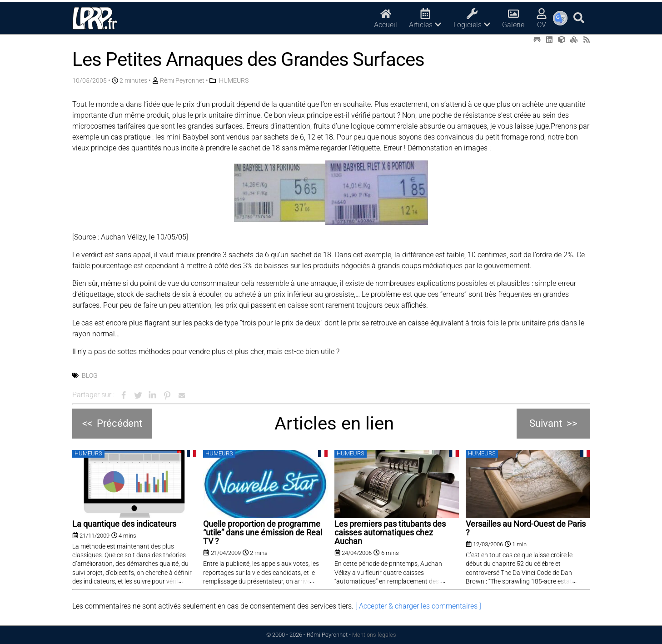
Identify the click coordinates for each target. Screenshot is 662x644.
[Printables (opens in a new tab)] (574, 40)
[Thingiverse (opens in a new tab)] (562, 40)
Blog (90, 375)
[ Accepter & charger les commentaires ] (418, 606)
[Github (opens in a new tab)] (537, 40)
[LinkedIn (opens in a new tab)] (549, 40)
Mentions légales (374, 635)
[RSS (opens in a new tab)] (587, 40)
